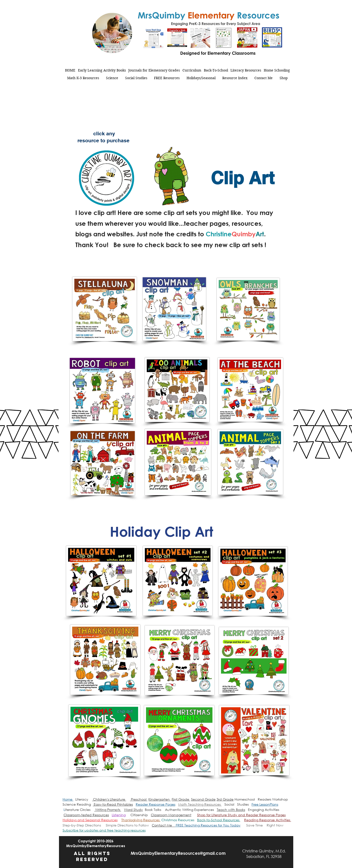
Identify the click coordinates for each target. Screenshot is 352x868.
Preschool (139, 799)
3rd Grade (225, 799)
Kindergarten (160, 799)
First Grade (181, 799)
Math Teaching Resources (200, 804)
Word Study (133, 810)
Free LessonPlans (265, 804)
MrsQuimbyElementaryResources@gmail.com (178, 853)
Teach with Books (231, 810)
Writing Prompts (108, 810)
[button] (104, 830)
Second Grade (203, 799)
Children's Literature (109, 799)
